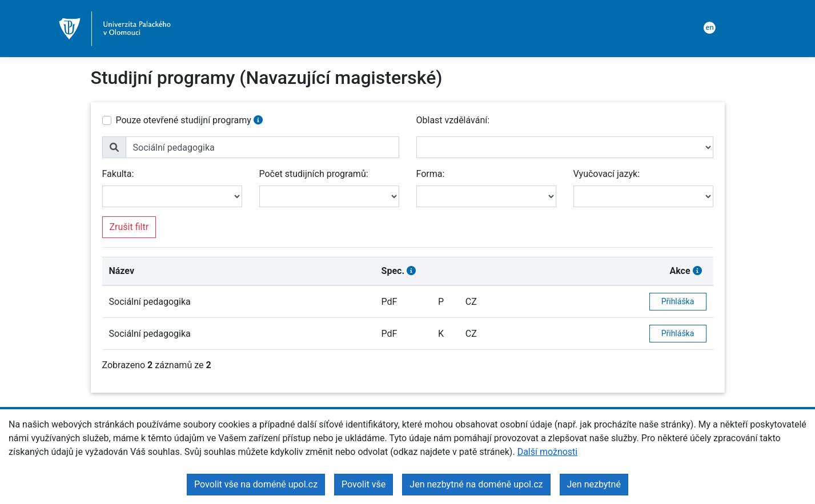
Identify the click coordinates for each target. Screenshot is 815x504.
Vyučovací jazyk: (607, 174)
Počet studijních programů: (314, 174)
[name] (262, 147)
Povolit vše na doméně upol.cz (256, 484)
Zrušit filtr (129, 227)
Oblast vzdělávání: (453, 120)
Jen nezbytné (594, 484)
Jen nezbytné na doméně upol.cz (476, 484)
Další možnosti (548, 452)
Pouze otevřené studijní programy (184, 120)
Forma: (431, 174)
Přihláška (678, 301)
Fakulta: (118, 174)
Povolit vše (364, 484)
